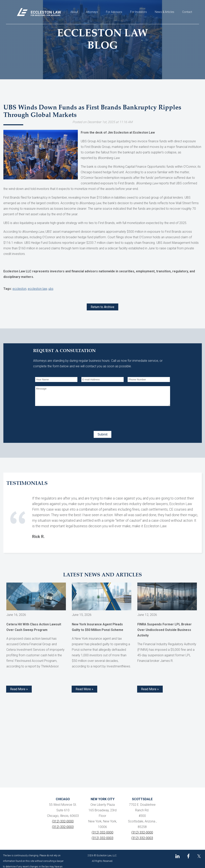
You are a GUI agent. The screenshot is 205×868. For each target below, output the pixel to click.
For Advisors (114, 12)
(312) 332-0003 (63, 827)
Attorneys (92, 12)
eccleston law (37, 289)
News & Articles (165, 12)
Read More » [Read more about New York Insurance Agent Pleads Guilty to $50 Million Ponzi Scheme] (84, 689)
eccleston (19, 289)
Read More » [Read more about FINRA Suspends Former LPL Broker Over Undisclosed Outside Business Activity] (150, 689)
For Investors (139, 12)
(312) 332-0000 (63, 821)
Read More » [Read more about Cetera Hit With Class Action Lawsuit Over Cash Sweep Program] (19, 689)
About (74, 12)
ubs (51, 289)
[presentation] (65, 418)
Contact (187, 12)
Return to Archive (102, 307)
